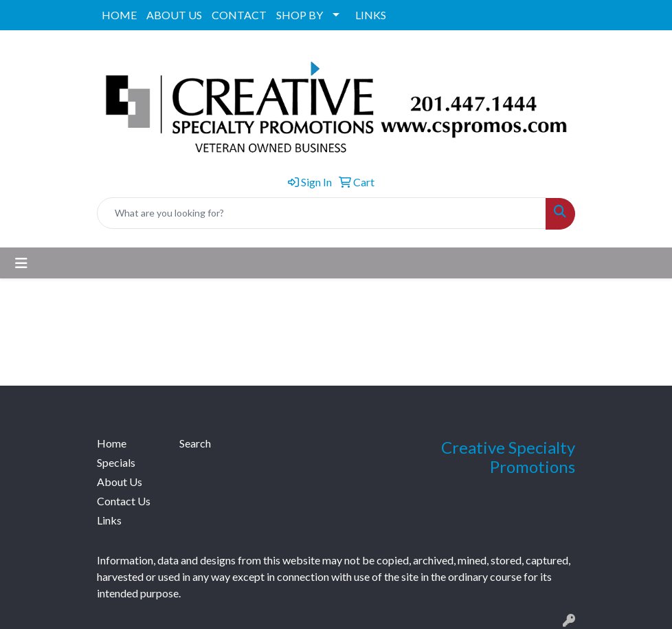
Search (195, 443)
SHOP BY (300, 15)
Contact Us (124, 501)
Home (112, 443)
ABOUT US (174, 15)
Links (109, 520)
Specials (116, 462)
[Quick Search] (322, 213)
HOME (119, 15)
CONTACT (239, 15)
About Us (120, 482)
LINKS (371, 15)
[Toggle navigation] (21, 263)
